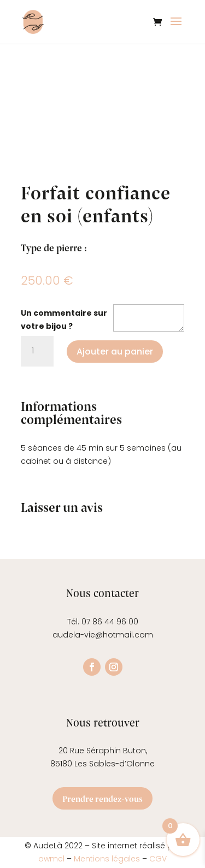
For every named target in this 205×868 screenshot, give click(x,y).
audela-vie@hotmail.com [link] (103, 635)
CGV (158, 859)
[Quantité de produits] (37, 351)
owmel (52, 859)
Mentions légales (107, 859)
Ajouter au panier (115, 352)
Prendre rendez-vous (102, 798)
